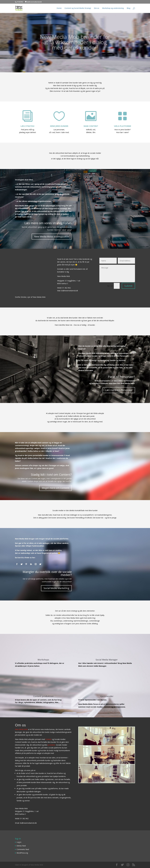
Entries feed (21, 846)
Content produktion (43, 696)
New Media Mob (21, 729)
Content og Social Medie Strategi (78, 8)
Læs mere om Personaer (119, 390)
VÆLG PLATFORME (123, 126)
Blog (129, 8)
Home (59, 8)
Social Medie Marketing (56, 588)
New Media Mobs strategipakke (52, 236)
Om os (97, 8)
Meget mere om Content (55, 488)
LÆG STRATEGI (27, 126)
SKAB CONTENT (91, 126)
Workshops (43, 660)
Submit (128, 286)
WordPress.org (22, 853)
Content (48, 739)
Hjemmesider (107, 696)
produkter (52, 745)
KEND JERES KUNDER (59, 126)
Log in (19, 842)
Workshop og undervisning (113, 8)
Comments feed (23, 849)
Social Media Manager (107, 660)
